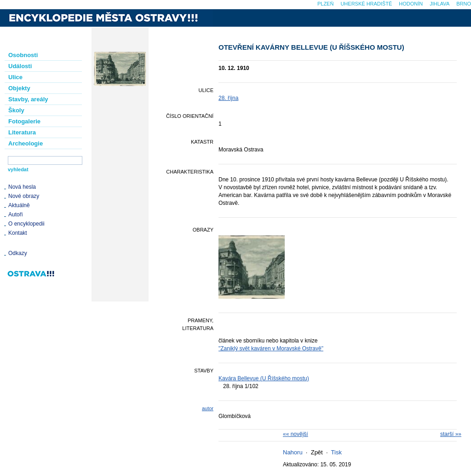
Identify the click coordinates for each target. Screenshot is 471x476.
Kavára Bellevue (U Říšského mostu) (264, 378)
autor (208, 408)
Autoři (15, 215)
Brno (464, 4)
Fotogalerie (24, 121)
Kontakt (18, 233)
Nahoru (293, 452)
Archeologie (26, 143)
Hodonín (411, 4)
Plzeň (325, 4)
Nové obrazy (24, 196)
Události (20, 66)
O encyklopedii (26, 224)
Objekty (19, 88)
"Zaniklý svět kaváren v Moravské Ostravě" (271, 348)
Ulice (15, 77)
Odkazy (18, 253)
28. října (228, 98)
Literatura (22, 132)
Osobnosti (23, 55)
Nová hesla (22, 187)
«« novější (296, 434)
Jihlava (439, 4)
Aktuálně (19, 205)
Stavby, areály (28, 99)
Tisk (336, 452)
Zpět (317, 452)
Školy (16, 110)
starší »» (451, 434)
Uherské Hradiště (366, 4)
